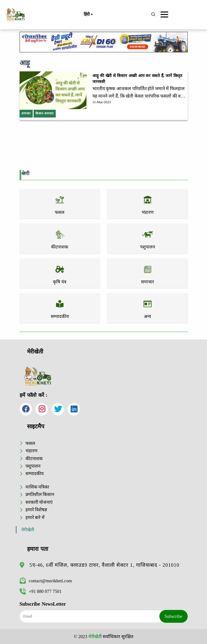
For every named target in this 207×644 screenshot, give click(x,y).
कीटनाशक (34, 459)
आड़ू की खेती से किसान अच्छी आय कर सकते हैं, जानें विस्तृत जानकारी (137, 79)
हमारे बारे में (35, 517)
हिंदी (88, 15)
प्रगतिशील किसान (40, 494)
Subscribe (174, 616)
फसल (30, 443)
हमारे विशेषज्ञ (36, 510)
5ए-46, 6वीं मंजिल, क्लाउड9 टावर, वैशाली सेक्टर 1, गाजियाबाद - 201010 (105, 565)
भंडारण (31, 451)
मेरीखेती (28, 530)
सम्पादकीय (35, 473)
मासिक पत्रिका (38, 487)
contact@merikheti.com (46, 581)
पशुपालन (33, 466)
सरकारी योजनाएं (39, 502)
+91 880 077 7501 (41, 591)
